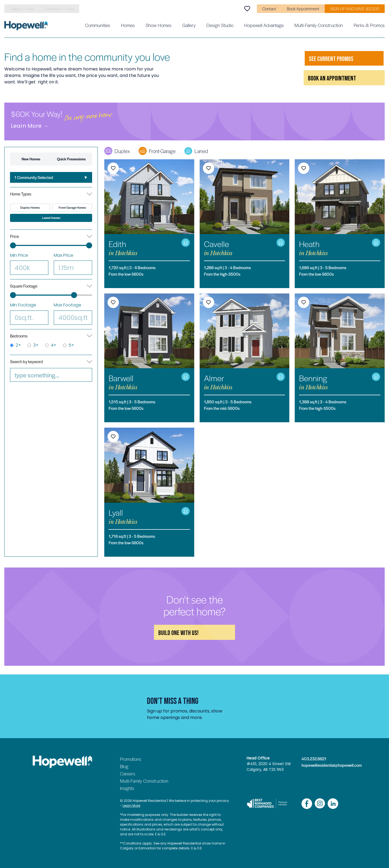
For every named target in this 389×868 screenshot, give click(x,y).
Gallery (189, 25)
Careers (128, 774)
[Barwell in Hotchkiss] (149, 358)
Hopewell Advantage (264, 25)
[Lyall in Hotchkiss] (149, 492)
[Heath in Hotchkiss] (340, 224)
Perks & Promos (369, 25)
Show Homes (159, 25)
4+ (51, 345)
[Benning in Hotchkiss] (340, 358)
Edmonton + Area (59, 9)
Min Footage (29, 313)
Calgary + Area (22, 9)
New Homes (31, 159)
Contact (269, 9)
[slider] (13, 245)
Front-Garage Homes (72, 207)
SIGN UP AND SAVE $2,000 (355, 9)
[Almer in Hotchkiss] (245, 358)
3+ (33, 345)
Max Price (73, 264)
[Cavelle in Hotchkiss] (245, 224)
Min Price (29, 264)
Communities (98, 25)
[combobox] (51, 177)
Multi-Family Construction (319, 25)
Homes (128, 25)
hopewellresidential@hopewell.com (329, 765)
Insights (127, 788)
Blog (124, 766)
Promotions (131, 759)
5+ (69, 345)
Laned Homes (51, 218)
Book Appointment (303, 9)
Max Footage (73, 313)
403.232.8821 (314, 759)
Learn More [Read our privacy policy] (131, 805)
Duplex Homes (30, 207)
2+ (16, 345)
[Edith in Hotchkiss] (149, 224)
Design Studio (220, 25)
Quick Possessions (71, 159)
